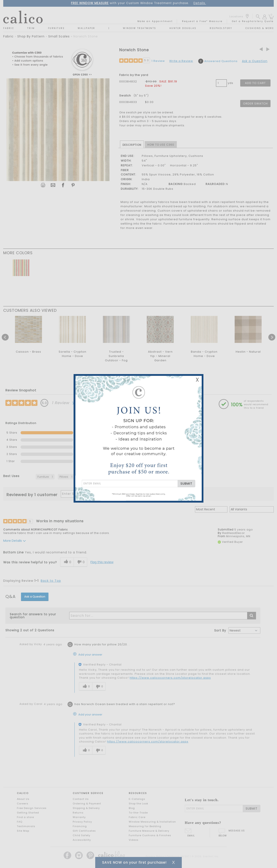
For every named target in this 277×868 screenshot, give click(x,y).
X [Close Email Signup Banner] (197, 380)
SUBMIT (186, 484)
